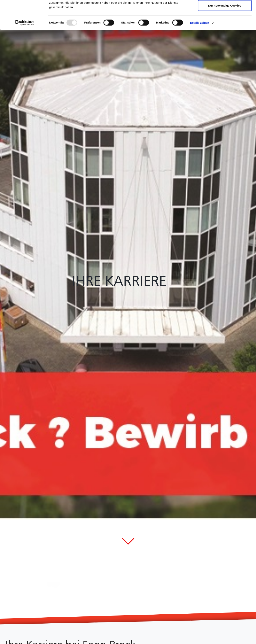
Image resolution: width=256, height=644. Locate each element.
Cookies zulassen (225, 10)
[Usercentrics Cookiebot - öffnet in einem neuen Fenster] (24, 52)
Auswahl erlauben (225, 22)
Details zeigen (199, 52)
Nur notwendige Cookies (225, 34)
